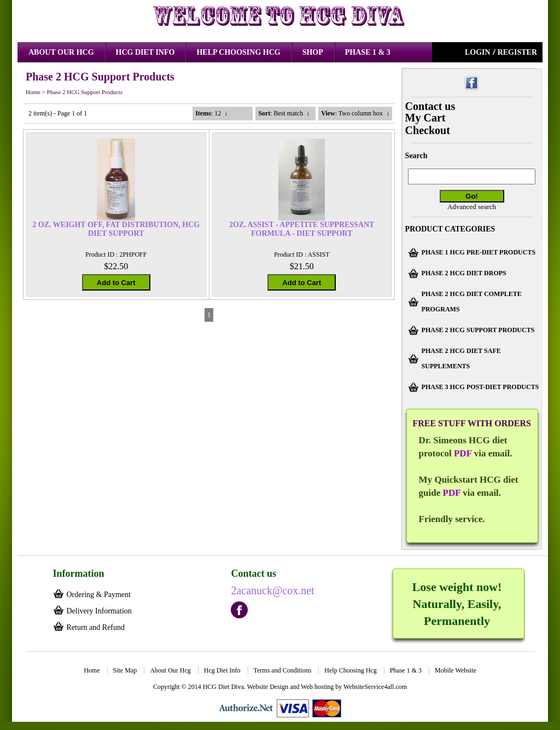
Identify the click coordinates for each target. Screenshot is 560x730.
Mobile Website (456, 670)
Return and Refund (96, 627)
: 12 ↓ (211, 113)
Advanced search (472, 207)
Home (33, 92)
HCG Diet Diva (223, 687)
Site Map (125, 670)
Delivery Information (99, 611)
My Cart (425, 118)
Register (517, 52)
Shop (313, 52)
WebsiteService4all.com (375, 687)
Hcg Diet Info (145, 52)
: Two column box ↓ (355, 113)
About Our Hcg (61, 52)
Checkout (428, 130)
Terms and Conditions (283, 670)
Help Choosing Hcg (238, 52)
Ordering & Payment (99, 595)
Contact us (430, 106)
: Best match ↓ (284, 113)
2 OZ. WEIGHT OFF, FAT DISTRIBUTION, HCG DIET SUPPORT (116, 229)
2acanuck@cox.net (272, 590)
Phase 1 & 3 (368, 52)
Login (478, 52)
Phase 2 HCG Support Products (85, 92)
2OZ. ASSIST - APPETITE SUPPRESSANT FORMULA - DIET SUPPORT (302, 229)
